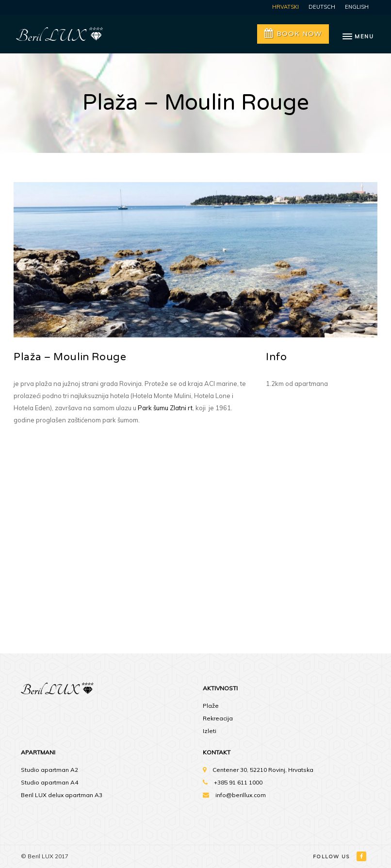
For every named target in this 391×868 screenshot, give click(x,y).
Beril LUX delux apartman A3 (62, 795)
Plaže (211, 706)
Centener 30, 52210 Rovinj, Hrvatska (263, 770)
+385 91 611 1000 (238, 782)
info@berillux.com (241, 795)
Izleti (210, 731)
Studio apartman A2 (49, 770)
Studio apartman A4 (49, 782)
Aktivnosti (220, 688)
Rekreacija (218, 718)
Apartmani (38, 752)
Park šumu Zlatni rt (165, 408)
